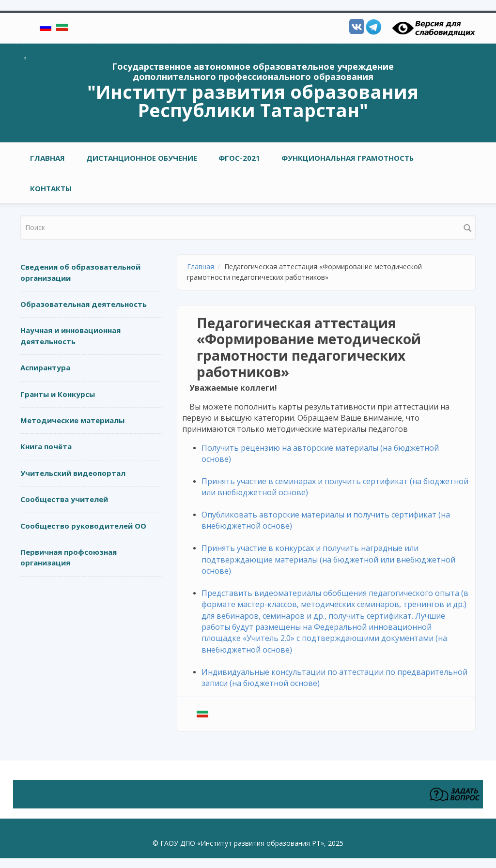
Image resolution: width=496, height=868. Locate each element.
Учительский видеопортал (73, 473)
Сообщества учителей (64, 499)
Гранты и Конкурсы (58, 394)
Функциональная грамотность (348, 158)
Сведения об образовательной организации (80, 272)
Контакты (51, 188)
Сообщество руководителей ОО (83, 526)
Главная (47, 158)
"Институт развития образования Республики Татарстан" (253, 101)
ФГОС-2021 (239, 158)
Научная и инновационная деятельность (70, 336)
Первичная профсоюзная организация (69, 557)
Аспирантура (45, 367)
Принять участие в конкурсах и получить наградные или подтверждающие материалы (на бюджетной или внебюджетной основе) (328, 559)
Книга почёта (46, 446)
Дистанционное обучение (142, 158)
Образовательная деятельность (84, 304)
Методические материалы (72, 420)
